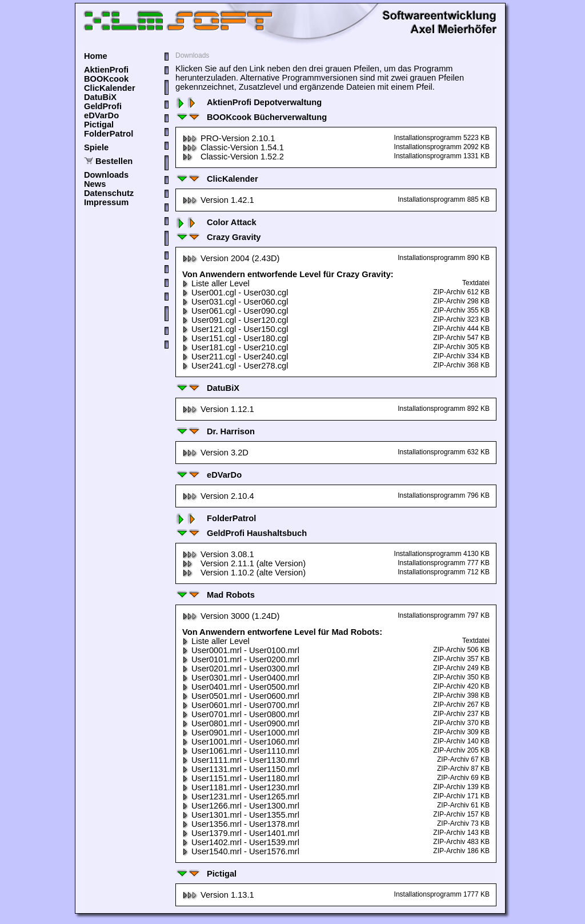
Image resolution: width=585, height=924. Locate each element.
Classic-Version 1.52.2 (233, 157)
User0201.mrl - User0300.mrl (241, 669)
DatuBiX (100, 97)
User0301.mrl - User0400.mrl (241, 678)
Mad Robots (215, 595)
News (95, 184)
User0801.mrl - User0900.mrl (241, 723)
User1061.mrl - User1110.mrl (241, 751)
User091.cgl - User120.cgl (235, 320)
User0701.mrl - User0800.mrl (241, 714)
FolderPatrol (109, 134)
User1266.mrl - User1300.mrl (241, 806)
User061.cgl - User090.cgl (235, 311)
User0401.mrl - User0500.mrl (241, 687)
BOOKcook (106, 79)
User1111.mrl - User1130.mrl (241, 760)
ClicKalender (110, 88)
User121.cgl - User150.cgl (235, 329)
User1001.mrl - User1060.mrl (241, 742)
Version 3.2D (215, 453)
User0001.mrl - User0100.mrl (241, 650)
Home (96, 56)
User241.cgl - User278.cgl (235, 366)
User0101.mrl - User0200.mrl (241, 659)
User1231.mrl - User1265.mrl (241, 797)
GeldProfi (103, 106)
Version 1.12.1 (218, 409)
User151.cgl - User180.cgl (235, 338)
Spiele (96, 147)
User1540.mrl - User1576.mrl (241, 851)
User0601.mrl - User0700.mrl (241, 705)
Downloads (106, 175)
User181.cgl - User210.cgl (235, 347)
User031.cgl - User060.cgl (235, 302)
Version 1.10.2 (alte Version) (244, 573)
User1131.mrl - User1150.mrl (241, 769)
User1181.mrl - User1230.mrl (241, 787)
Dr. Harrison (215, 431)
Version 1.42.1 (218, 200)
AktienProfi (106, 70)
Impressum (106, 202)
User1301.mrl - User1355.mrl (241, 815)
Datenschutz (109, 193)
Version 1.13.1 (218, 895)
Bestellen (114, 161)
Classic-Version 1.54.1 (233, 147)
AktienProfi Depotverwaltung (249, 102)
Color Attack (216, 222)
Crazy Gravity (218, 237)
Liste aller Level (216, 283)
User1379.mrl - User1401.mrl (241, 833)
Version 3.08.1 (218, 554)
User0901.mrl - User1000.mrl (241, 733)
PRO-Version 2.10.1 (229, 138)
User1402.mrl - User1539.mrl (241, 842)
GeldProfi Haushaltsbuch (241, 533)
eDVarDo (101, 115)
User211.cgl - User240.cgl (235, 357)
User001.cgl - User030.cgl (235, 293)
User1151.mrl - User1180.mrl (241, 778)
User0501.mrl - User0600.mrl (241, 696)
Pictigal (99, 125)
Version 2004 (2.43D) (231, 258)
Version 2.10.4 (218, 496)
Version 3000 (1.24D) (231, 616)
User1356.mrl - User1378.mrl (241, 824)
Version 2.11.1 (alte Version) (244, 563)
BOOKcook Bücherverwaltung (251, 117)
